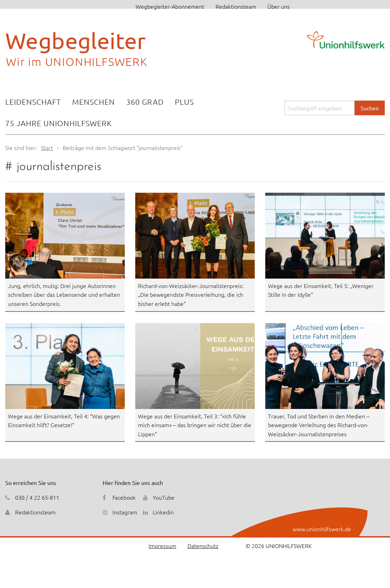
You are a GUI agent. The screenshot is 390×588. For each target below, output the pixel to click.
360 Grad (145, 102)
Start (47, 148)
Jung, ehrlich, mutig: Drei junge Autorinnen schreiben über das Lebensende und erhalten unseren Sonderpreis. (64, 295)
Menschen (94, 102)
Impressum (162, 546)
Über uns (279, 6)
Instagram (125, 512)
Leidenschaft (33, 102)
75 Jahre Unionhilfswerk (59, 123)
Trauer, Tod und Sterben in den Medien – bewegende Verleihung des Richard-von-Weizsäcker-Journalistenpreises (319, 425)
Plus (184, 102)
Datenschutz (203, 546)
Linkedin (163, 512)
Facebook (124, 497)
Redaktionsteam (236, 6)
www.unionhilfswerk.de (322, 529)
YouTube (164, 497)
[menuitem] (33, 102)
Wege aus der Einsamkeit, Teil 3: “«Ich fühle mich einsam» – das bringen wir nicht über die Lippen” (195, 425)
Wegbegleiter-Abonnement (170, 6)
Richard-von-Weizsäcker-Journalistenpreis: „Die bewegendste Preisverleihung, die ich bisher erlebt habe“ (191, 295)
